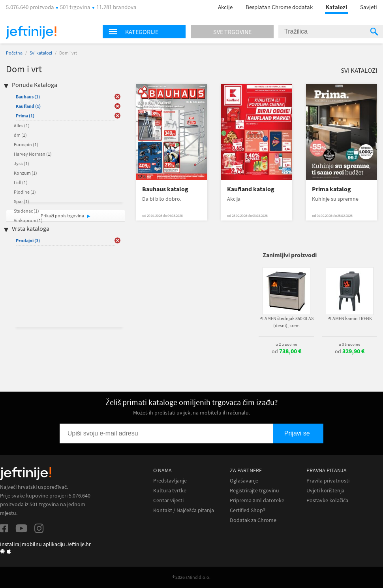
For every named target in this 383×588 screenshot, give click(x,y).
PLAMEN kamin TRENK (350, 318)
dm (20, 135)
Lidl (21, 182)
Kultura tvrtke (170, 491)
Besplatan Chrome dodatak (279, 7)
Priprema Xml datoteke (257, 500)
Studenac (26, 211)
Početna (14, 53)
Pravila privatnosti (328, 481)
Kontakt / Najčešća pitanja (184, 510)
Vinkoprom (28, 220)
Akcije (225, 7)
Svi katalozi (41, 53)
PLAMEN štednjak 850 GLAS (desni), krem (286, 322)
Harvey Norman (33, 154)
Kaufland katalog (251, 189)
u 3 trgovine (349, 344)
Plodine (25, 192)
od (286, 351)
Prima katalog (331, 189)
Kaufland (28, 106)
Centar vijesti (168, 500)
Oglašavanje (244, 481)
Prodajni (28, 240)
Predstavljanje (170, 481)
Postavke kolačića (327, 500)
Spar (22, 201)
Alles (22, 125)
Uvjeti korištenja (325, 491)
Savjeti (369, 7)
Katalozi (336, 7)
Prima (25, 116)
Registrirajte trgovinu (254, 491)
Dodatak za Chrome (253, 520)
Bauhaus (28, 97)
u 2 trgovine (286, 344)
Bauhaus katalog (165, 189)
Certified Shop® (248, 510)
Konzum (25, 173)
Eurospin (26, 144)
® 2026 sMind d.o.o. (191, 577)
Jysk (22, 163)
